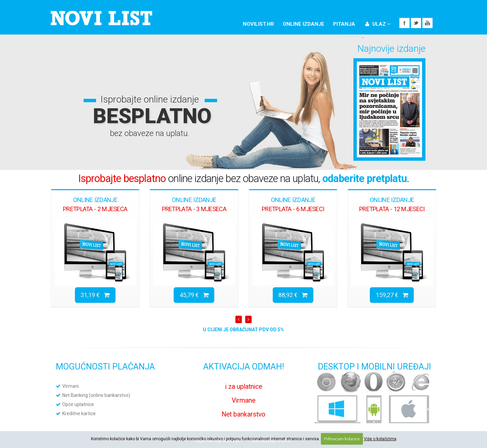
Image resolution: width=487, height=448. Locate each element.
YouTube (427, 23)
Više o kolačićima (380, 439)
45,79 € (194, 295)
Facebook (404, 23)
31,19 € (95, 295)
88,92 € (293, 295)
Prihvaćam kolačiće (342, 439)
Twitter (416, 23)
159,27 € (392, 295)
